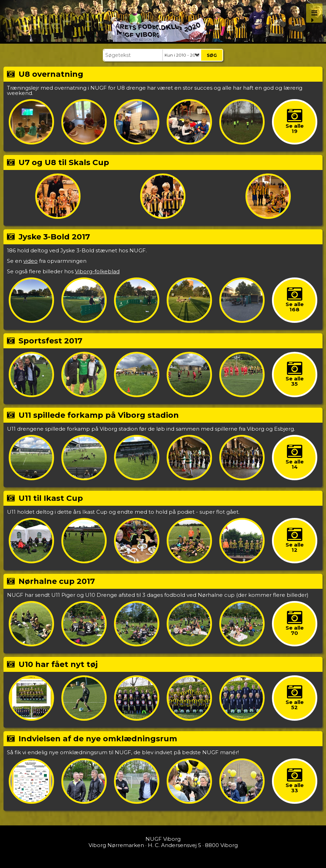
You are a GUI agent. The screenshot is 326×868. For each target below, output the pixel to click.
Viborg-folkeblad (97, 271)
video (31, 261)
